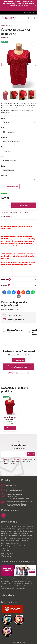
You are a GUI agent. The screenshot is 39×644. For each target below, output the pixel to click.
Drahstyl (10, 216)
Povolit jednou (19, 360)
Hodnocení (5, 38)
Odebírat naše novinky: (19, 448)
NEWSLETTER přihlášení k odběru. (16, 459)
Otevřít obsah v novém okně (19, 373)
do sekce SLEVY (24, 5)
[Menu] (35, 18)
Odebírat (31, 454)
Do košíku (24, 205)
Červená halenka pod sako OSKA (10, 418)
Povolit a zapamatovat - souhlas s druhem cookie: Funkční (19, 367)
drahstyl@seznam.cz (12, 496)
